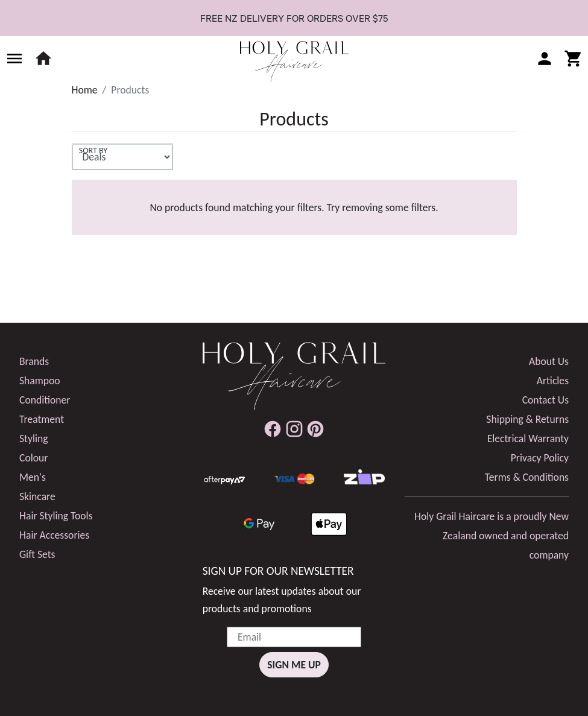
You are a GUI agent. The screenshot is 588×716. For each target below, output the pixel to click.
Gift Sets (37, 554)
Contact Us (545, 400)
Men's (33, 477)
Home (85, 90)
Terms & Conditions (527, 477)
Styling (34, 439)
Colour (33, 458)
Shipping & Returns (527, 419)
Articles (553, 381)
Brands (34, 361)
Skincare (37, 496)
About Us (549, 361)
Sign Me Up (294, 665)
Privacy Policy (540, 458)
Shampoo (40, 381)
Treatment (42, 419)
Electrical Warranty (528, 439)
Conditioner (45, 400)
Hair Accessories (54, 535)
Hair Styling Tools (56, 516)
